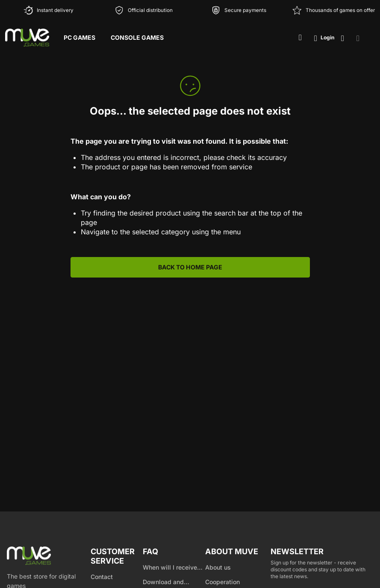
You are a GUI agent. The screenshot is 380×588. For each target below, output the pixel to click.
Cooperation (222, 582)
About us (218, 567)
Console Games (137, 37)
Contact (102, 577)
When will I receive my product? (170, 568)
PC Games (80, 37)
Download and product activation (169, 582)
